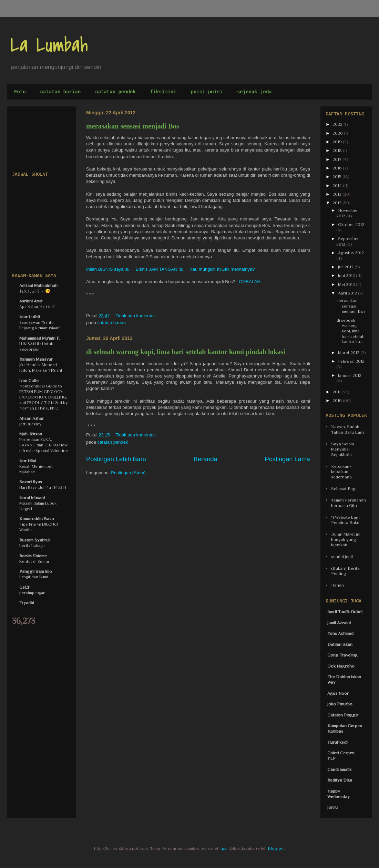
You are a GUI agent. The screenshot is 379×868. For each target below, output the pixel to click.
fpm (224, 848)
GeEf (24, 587)
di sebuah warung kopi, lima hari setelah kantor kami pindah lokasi (186, 352)
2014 (338, 185)
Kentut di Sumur (34, 561)
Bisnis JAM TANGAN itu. (160, 269)
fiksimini (163, 92)
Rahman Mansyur (36, 359)
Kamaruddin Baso (37, 519)
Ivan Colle (29, 380)
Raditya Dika (340, 780)
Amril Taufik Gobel (345, 612)
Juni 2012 (347, 275)
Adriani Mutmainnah (38, 285)
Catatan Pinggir (343, 715)
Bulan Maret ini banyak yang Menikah (346, 539)
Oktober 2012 (351, 224)
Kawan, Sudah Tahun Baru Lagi (347, 429)
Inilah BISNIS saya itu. (109, 269)
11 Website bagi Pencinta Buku (345, 520)
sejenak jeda (254, 92)
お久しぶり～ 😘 (35, 291)
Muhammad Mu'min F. (40, 338)
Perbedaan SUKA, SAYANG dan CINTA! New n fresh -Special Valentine (44, 445)
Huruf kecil (338, 742)
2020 (338, 133)
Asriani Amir (31, 301)
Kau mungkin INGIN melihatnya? (222, 269)
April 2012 (348, 293)
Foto (20, 92)
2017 (337, 159)
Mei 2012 (347, 284)
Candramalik (339, 769)
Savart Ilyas (31, 482)
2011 (337, 392)
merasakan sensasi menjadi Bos (132, 126)
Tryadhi (27, 603)
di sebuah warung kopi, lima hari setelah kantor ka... (351, 331)
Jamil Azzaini (339, 623)
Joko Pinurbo (340, 704)
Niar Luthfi (30, 317)
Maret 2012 (349, 353)
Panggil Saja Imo (36, 571)
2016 (338, 168)
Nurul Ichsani (32, 498)
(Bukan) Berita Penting (345, 571)
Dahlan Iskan (340, 644)
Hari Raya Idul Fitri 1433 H (43, 487)
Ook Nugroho (341, 666)
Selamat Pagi (344, 489)
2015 (337, 177)
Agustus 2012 (351, 253)
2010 (338, 400)
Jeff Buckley (30, 424)
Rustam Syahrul (34, 540)
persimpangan (32, 593)
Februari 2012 (351, 361)
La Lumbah (49, 46)
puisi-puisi (206, 92)
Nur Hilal (28, 461)
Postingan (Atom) (128, 473)
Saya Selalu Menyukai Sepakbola (343, 449)
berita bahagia (32, 546)
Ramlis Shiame (33, 556)
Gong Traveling (342, 655)
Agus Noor (338, 693)
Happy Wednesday (339, 794)
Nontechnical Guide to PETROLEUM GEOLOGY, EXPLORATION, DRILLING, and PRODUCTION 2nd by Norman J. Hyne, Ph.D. (43, 397)
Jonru (332, 807)
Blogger (276, 848)
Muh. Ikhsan (31, 434)
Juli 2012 (346, 267)
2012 (337, 203)
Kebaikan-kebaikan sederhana (341, 472)
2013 (337, 194)
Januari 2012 (350, 375)
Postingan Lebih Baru (116, 459)
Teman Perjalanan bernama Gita (349, 503)
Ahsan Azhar (32, 418)
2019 (338, 142)
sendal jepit (342, 556)
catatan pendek (115, 92)
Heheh (337, 585)
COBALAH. (250, 282)
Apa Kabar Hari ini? (37, 307)
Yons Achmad (340, 633)
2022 (338, 124)
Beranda (206, 459)
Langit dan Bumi (34, 577)
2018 (338, 150)
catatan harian (61, 92)
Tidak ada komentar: (136, 316)
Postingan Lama (288, 459)
